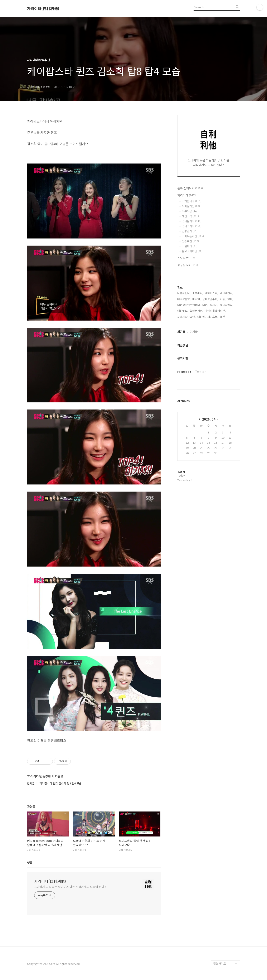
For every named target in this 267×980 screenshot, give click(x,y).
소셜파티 (190, 246)
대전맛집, (183, 311)
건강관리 (190, 231)
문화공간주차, (210, 299)
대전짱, (202, 317)
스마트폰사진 (193, 236)
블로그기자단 (192, 251)
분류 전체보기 (190, 188)
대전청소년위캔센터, (189, 305)
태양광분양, (184, 299)
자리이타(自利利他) (43, 9)
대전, (205, 305)
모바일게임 (191, 206)
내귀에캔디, (227, 293)
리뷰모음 (190, 211)
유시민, (214, 305)
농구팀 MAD (188, 265)
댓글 (30, 863)
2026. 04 (209, 419)
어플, (223, 299)
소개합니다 (192, 201)
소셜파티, (198, 293)
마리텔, (196, 299)
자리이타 (187, 195)
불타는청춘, (196, 311)
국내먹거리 (192, 226)
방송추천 (190, 241)
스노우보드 (187, 258)
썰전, (223, 317)
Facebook (184, 372)
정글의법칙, (227, 305)
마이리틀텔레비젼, (215, 311)
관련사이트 (220, 963)
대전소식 (190, 216)
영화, (230, 299)
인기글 (194, 332)
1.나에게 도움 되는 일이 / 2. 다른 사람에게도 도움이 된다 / (70, 887)
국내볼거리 (192, 221)
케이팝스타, (212, 293)
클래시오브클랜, (186, 317)
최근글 (181, 332)
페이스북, (213, 317)
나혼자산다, (184, 293)
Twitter (200, 372)
